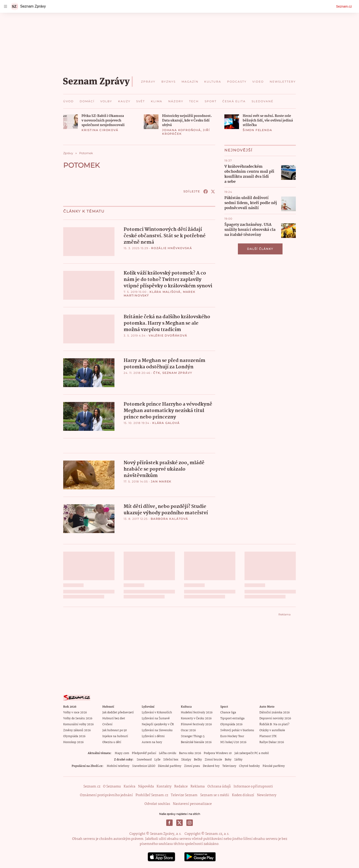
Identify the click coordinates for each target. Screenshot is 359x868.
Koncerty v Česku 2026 (196, 718)
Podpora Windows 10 (218, 753)
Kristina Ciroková (100, 130)
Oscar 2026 (188, 730)
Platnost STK (268, 736)
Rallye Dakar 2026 (272, 742)
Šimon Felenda (257, 130)
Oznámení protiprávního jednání (106, 795)
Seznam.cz (344, 6)
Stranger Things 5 (193, 736)
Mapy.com (122, 753)
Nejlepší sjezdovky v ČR (158, 724)
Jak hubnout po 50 (115, 730)
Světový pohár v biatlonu (237, 730)
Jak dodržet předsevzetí (118, 712)
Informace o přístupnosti (253, 786)
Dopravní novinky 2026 (275, 718)
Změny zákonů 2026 (77, 730)
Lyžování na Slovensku (157, 730)
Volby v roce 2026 (75, 712)
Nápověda (146, 786)
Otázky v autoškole (272, 730)
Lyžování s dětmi (153, 736)
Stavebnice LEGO (144, 766)
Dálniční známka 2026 (275, 712)
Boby (228, 759)
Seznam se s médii (215, 795)
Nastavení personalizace (192, 804)
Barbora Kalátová (169, 519)
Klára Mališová (165, 292)
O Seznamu (112, 786)
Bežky (198, 759)
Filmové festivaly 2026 (196, 724)
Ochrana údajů (219, 786)
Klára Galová (166, 423)
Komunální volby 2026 (78, 724)
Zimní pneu (192, 766)
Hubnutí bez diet (114, 718)
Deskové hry (211, 766)
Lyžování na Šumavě (156, 718)
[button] (71, 122)
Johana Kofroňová (181, 130)
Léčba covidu (168, 753)
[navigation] (5, 6)
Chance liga (228, 712)
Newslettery (267, 795)
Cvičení (107, 724)
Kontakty (164, 786)
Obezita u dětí (112, 742)
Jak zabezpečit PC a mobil (252, 753)
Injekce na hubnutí (115, 736)
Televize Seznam (184, 795)
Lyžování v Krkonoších (157, 712)
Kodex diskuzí (243, 795)
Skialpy (186, 759)
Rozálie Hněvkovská (171, 248)
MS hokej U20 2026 (233, 742)
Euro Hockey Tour (232, 736)
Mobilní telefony (118, 766)
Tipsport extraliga (232, 718)
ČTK (157, 373)
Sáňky (238, 759)
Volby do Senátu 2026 (78, 718)
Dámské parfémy (170, 766)
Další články (260, 249)
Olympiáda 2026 (74, 736)
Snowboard (144, 759)
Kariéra (129, 786)
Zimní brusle (213, 759)
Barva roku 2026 (190, 753)
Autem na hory (152, 742)
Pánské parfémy (274, 766)
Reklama (198, 786)
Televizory (229, 766)
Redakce (181, 786)
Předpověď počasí (144, 753)
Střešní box (171, 759)
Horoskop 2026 (73, 742)
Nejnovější (238, 150)
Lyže (157, 759)
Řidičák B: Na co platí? (274, 724)
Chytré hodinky (249, 766)
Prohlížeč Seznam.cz (152, 795)
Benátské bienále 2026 (196, 742)
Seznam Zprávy (177, 373)
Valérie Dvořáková (168, 335)
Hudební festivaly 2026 (197, 712)
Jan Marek (161, 481)
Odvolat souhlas (157, 804)
